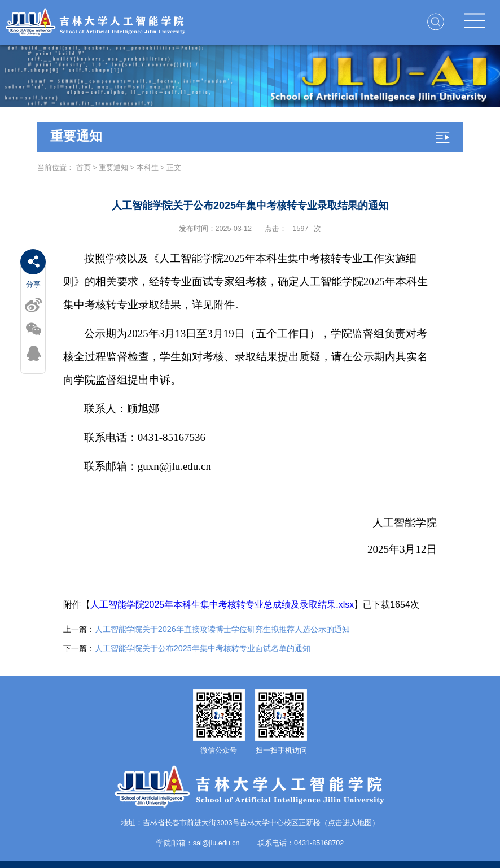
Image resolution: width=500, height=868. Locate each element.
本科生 (148, 168)
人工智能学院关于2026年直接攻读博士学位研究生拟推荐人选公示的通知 (207, 629)
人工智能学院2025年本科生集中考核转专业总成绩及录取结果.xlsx (222, 605)
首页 (84, 168)
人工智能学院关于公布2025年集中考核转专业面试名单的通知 (187, 648)
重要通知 (113, 168)
